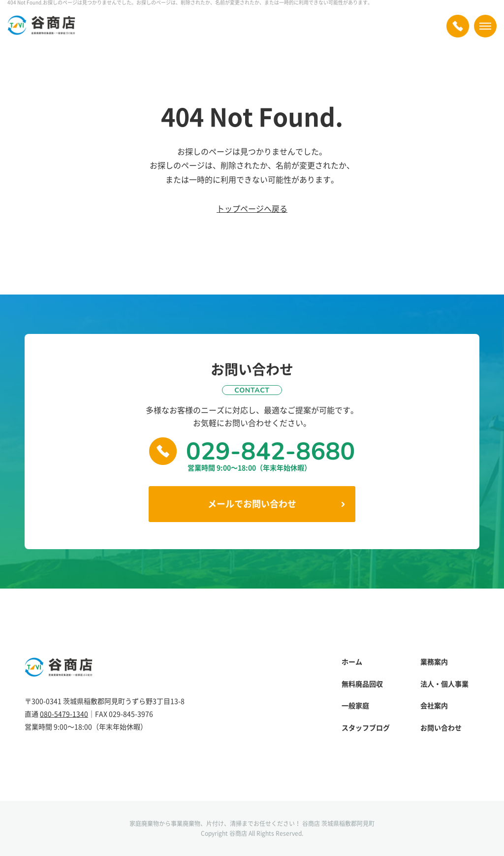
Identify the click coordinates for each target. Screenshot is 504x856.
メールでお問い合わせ (252, 504)
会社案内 (434, 706)
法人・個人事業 (444, 684)
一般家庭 (355, 706)
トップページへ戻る (252, 208)
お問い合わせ (441, 728)
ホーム (352, 662)
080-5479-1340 (64, 714)
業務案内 (434, 662)
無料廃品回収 (362, 684)
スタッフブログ (366, 728)
